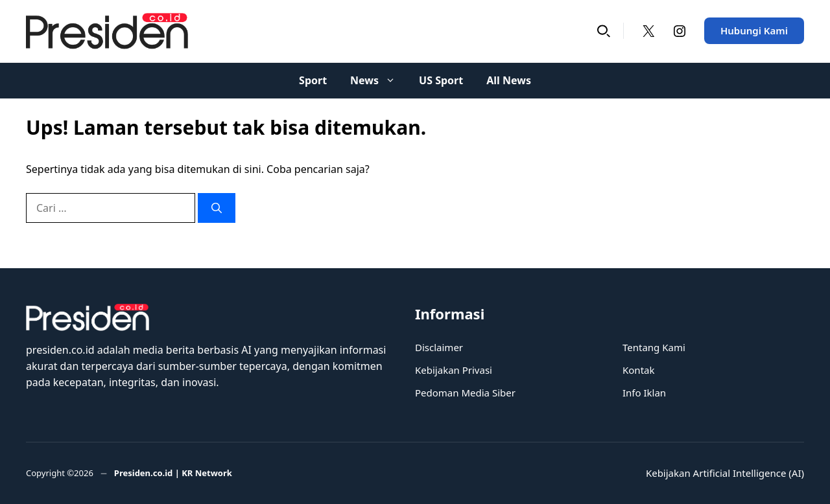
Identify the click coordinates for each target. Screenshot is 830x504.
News (379, 81)
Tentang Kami (654, 347)
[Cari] (217, 208)
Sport (313, 80)
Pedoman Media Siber (465, 393)
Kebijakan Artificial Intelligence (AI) (725, 473)
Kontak (638, 370)
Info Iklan (644, 393)
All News (509, 80)
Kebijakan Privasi (454, 370)
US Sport (441, 80)
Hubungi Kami (754, 30)
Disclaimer (439, 347)
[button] (604, 31)
